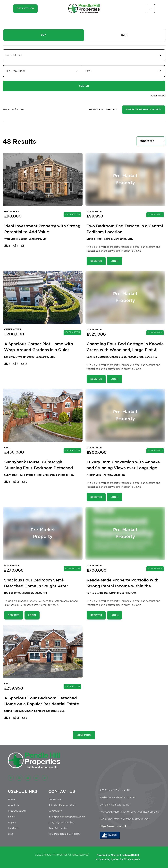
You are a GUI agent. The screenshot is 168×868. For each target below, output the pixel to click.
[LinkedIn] (28, 778)
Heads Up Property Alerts (144, 110)
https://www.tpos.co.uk (113, 826)
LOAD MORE (84, 735)
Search (84, 86)
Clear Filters (158, 96)
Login (115, 261)
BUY (44, 35)
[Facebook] (11, 778)
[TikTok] (45, 778)
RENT (124, 35)
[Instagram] (19, 778)
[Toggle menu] (150, 9)
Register (96, 261)
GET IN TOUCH (25, 9)
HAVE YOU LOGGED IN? (103, 110)
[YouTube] (36, 778)
